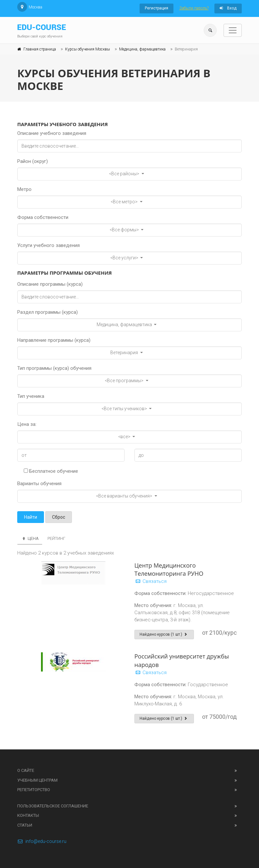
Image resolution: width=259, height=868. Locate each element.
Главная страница (40, 49)
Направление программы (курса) (54, 340)
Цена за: (27, 424)
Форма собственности (43, 217)
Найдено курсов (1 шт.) (164, 634)
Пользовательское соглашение (53, 806)
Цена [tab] (30, 538)
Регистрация (157, 8)
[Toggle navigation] (233, 30)
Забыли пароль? (194, 8)
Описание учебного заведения (52, 133)
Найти (31, 517)
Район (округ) (33, 161)
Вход (228, 8)
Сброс (59, 517)
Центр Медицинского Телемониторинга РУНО (169, 569)
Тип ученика (31, 396)
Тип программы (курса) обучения (54, 368)
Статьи (25, 825)
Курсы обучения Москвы (88, 49)
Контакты (28, 815)
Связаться (150, 581)
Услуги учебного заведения (48, 245)
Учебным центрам (37, 780)
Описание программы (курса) (50, 284)
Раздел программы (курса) (48, 312)
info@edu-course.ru (42, 841)
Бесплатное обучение (51, 471)
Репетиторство (34, 790)
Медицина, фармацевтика (142, 49)
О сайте (26, 770)
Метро (24, 189)
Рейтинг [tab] (56, 538)
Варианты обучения (39, 484)
